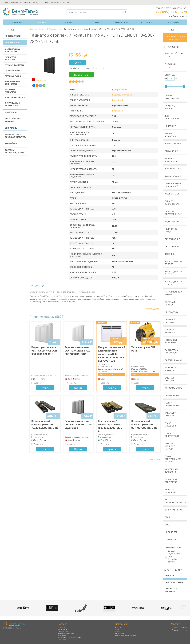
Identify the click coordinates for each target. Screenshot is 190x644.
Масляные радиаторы (10, 91)
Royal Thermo (121, 89)
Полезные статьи (174, 582)
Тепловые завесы (13, 71)
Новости (169, 576)
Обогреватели (12, 42)
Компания (16, 22)
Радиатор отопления (122, 95)
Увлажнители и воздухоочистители (16, 136)
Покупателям (121, 22)
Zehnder (171, 562)
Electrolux (172, 559)
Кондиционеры (13, 36)
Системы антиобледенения (14, 151)
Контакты (174, 22)
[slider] (166, 87)
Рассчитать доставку (171, 590)
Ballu (170, 556)
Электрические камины (13, 120)
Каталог (43, 22)
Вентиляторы (62, 636)
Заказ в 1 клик (81, 75)
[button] (184, 608)
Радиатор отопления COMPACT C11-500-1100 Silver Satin (78, 424)
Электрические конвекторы (12, 83)
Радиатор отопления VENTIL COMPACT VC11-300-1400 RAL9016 (45, 351)
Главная (33, 29)
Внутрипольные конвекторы (12, 50)
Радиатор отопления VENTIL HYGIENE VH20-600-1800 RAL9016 (78, 351)
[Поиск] (125, 12)
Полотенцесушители (15, 97)
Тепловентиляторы (14, 65)
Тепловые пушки (13, 76)
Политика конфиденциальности (126, 636)
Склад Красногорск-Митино (56, 2)
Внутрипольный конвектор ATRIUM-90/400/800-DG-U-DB (144, 424)
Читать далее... (153, 309)
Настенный (118, 100)
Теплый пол (11, 143)
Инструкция (41, 80)
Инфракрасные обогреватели (12, 104)
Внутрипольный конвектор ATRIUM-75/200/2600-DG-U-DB (45, 424)
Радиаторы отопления (10, 58)
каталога (179, 39)
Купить (77, 62)
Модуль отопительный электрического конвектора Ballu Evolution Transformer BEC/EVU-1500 (111, 354)
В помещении (119, 111)
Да (169, 57)
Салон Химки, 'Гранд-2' (30, 2)
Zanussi (171, 551)
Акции (69, 22)
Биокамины (11, 128)
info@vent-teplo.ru (178, 16)
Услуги (95, 22)
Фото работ (147, 22)
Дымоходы (11, 112)
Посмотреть (98, 68)
